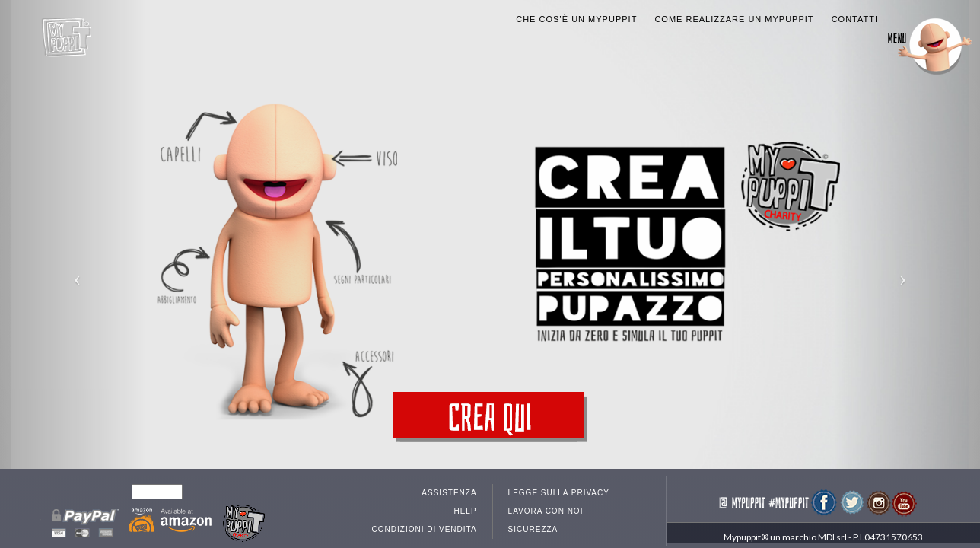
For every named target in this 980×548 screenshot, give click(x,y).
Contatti (855, 9)
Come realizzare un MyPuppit (734, 9)
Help (465, 501)
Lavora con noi (546, 501)
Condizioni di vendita (425, 519)
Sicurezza (533, 519)
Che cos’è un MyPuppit (576, 9)
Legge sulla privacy (559, 483)
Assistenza (449, 483)
